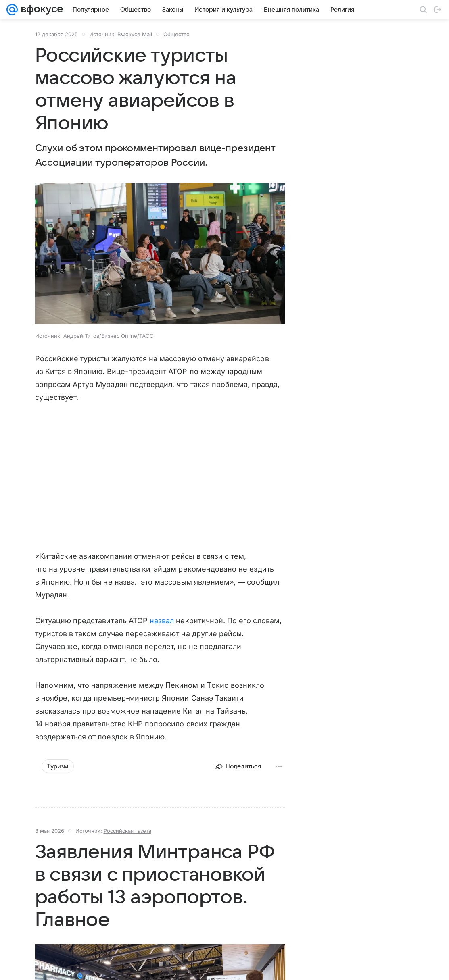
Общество (176, 34)
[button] (160, 254)
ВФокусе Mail (135, 34)
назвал (162, 621)
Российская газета (127, 831)
